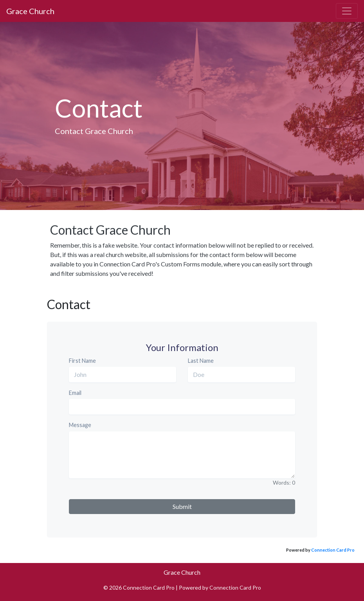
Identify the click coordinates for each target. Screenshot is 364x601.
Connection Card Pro (333, 550)
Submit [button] (182, 506)
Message (80, 425)
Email (75, 393)
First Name (82, 361)
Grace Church (30, 11)
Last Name (201, 361)
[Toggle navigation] (347, 11)
